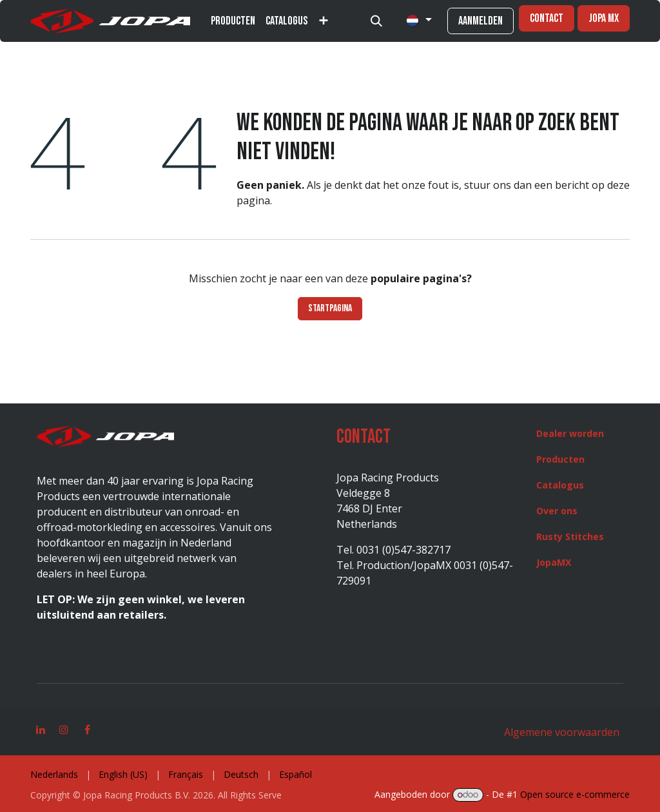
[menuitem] (233, 21)
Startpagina (330, 308)
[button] (376, 21)
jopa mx (604, 18)
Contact (547, 18)
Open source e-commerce (575, 794)
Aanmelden (480, 21)
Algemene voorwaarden (562, 732)
